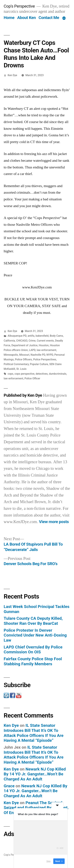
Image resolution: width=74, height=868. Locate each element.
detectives (42, 374)
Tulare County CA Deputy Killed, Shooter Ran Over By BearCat (33, 621)
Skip (49, 861)
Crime (32, 341)
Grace (9, 786)
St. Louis (21, 369)
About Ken (26, 18)
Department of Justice (25, 345)
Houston (44, 345)
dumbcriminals (58, 374)
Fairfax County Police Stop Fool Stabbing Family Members (33, 661)
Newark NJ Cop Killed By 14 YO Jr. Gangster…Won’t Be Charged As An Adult (35, 774)
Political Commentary (16, 364)
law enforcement (46, 350)
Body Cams (56, 336)
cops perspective (24, 374)
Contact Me (49, 18)
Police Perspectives (45, 359)
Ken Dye (12, 75)
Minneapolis (11, 355)
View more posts (54, 522)
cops (11, 374)
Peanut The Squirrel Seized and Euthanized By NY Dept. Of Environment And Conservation (36, 808)
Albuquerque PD (17, 336)
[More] (64, 18)
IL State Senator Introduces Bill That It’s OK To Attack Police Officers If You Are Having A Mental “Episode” (34, 733)
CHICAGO (22, 341)
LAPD (32, 350)
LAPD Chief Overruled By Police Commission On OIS (33, 650)
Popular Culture (39, 364)
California (9, 341)
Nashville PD (38, 355)
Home (9, 18)
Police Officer (32, 378)
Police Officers (23, 359)
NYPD (50, 355)
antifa (31, 336)
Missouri (24, 355)
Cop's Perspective (19, 6)
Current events (45, 341)
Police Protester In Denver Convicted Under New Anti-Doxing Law (35, 635)
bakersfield (42, 336)
